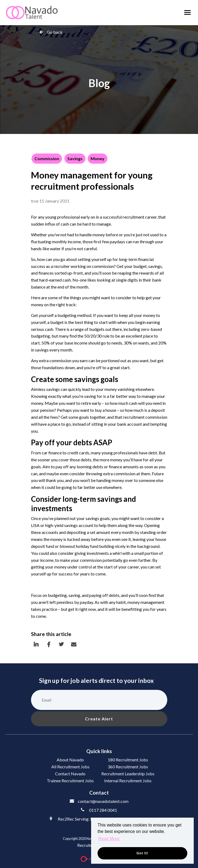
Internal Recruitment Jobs (128, 781)
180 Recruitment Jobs (128, 760)
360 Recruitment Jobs (128, 767)
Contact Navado (70, 774)
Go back (55, 32)
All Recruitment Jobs (70, 767)
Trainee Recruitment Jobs (70, 781)
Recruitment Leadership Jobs (128, 774)
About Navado (70, 760)
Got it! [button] (143, 853)
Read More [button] (109, 839)
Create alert (99, 719)
